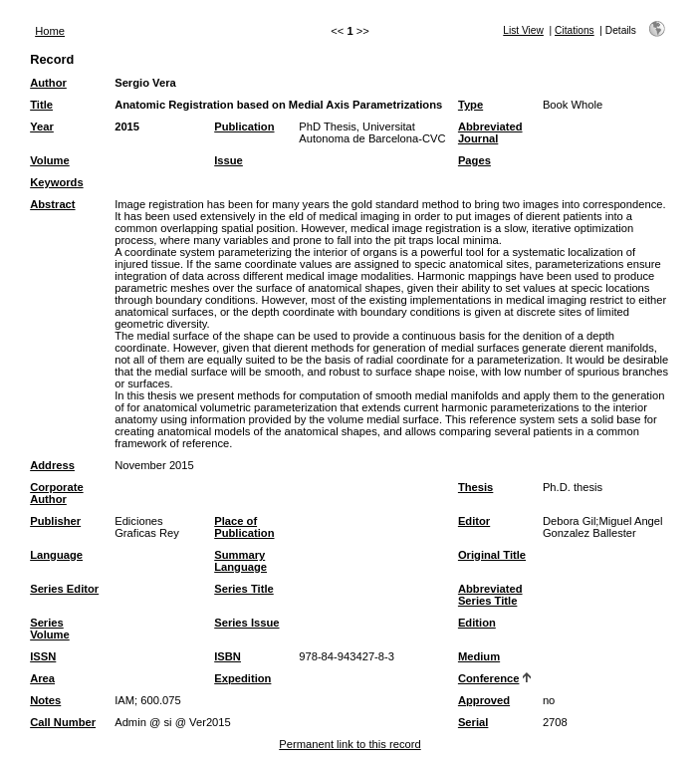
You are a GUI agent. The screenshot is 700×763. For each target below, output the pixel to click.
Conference (489, 678)
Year (42, 127)
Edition (477, 623)
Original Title (492, 555)
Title (41, 105)
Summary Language (240, 561)
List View (523, 30)
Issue (229, 160)
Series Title (244, 589)
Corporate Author (56, 493)
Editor (474, 521)
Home (50, 31)
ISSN (43, 656)
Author (48, 83)
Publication (244, 127)
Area (42, 678)
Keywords (56, 182)
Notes (45, 700)
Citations (575, 30)
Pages (474, 160)
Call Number (63, 722)
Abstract (52, 204)
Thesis (475, 487)
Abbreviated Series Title (490, 595)
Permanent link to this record (350, 744)
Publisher (55, 521)
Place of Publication (244, 527)
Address (52, 465)
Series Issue (246, 623)
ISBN (228, 656)
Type (470, 105)
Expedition (242, 678)
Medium (479, 656)
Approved (484, 700)
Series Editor (64, 589)
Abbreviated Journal (490, 132)
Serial (473, 722)
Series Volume (50, 629)
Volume (50, 160)
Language (56, 555)
